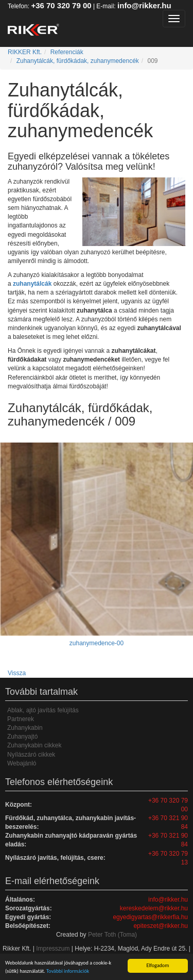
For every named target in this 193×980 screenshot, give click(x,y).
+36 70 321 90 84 (168, 822)
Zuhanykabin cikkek (34, 745)
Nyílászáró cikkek (31, 755)
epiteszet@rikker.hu (161, 926)
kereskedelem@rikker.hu (154, 908)
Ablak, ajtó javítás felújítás (43, 710)
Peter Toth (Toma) (112, 935)
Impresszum (53, 949)
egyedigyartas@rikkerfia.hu (150, 917)
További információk (68, 971)
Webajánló (22, 763)
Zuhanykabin (25, 728)
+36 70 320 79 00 (61, 5)
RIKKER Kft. (25, 52)
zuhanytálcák (32, 284)
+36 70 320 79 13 (168, 858)
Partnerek (21, 719)
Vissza (17, 673)
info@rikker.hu (144, 5)
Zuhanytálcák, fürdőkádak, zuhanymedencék (78, 61)
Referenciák (67, 52)
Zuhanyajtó (22, 737)
